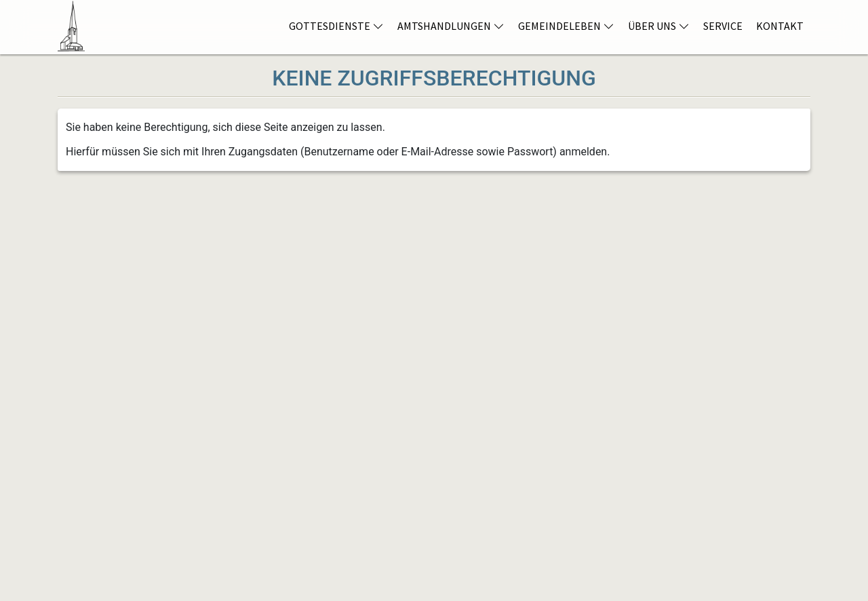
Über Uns (659, 26)
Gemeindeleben (566, 26)
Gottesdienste (336, 26)
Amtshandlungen (451, 26)
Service (723, 26)
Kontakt (780, 26)
